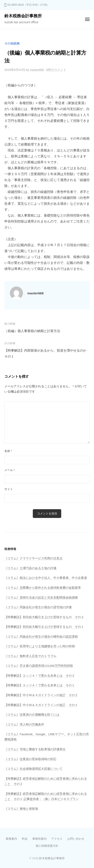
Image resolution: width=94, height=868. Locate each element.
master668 (37, 70)
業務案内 (11, 839)
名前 (8, 451)
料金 (25, 839)
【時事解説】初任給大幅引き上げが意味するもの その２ (44, 617)
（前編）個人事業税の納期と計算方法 (32, 331)
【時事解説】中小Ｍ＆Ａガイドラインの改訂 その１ (41, 705)
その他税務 (12, 44)
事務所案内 (39, 839)
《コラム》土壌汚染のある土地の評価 (30, 568)
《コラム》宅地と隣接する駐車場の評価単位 (35, 749)
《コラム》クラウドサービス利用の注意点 (33, 558)
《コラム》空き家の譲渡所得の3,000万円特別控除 (39, 666)
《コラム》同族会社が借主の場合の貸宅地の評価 (38, 607)
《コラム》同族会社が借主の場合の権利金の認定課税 (41, 637)
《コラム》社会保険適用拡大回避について (33, 769)
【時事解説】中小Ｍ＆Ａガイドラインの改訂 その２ (41, 695)
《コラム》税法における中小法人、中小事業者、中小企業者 (46, 578)
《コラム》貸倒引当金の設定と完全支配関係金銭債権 (41, 598)
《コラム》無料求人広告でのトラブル (30, 656)
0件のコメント (56, 70)
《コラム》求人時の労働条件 (24, 725)
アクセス (57, 839)
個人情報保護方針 (47, 846)
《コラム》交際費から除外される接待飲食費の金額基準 (43, 588)
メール (10, 470)
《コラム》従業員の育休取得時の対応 (30, 759)
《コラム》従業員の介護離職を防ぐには (32, 715)
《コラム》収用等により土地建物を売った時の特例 (40, 646)
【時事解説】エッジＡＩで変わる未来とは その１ (40, 685)
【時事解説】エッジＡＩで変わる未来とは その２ (40, 676)
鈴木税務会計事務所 (23, 16)
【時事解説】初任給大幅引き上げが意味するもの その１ (44, 627)
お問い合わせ (76, 839)
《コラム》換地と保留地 (21, 809)
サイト (9, 489)
